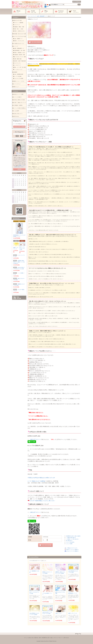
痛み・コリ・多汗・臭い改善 (20, 67)
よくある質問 (16, 111)
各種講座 (15, 72)
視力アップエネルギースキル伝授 (22, 248)
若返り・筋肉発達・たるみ (20, 53)
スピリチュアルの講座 (19, 78)
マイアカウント (77, 2)
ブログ (47, 12)
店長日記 (19, 169)
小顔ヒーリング (58, 613)
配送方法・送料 (38, 638)
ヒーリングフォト (17, 84)
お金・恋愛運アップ (18, 39)
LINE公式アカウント (35, 439)
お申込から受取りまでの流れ (19, 100)
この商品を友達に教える (71, 538)
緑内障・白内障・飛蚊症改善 (20, 61)
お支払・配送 (33, 12)
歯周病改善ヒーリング (73, 593)
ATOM (19, 298)
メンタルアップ (17, 65)
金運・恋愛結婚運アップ (42, 16)
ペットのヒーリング (18, 69)
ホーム (19, 12)
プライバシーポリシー (58, 638)
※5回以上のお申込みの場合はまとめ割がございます (41, 478)
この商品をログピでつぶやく (72, 548)
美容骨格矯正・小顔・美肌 (20, 50)
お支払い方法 (31, 638)
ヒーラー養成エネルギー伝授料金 (36, 481)
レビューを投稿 (69, 544)
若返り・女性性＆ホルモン (20, 31)
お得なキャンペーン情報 (18, 94)
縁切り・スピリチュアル (19, 41)
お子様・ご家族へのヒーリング (20, 103)
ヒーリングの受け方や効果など (20, 108)
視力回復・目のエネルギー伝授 (20, 34)
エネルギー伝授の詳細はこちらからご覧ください (42, 501)
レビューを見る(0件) (70, 542)
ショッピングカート (74, 12)
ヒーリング (34, 16)
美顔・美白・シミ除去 (19, 29)
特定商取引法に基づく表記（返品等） (74, 536)
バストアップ (17, 25)
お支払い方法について (18, 114)
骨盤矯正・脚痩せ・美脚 (19, 27)
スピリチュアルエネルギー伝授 (20, 37)
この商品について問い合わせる (72, 539)
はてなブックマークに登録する (72, 551)
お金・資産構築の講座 (19, 74)
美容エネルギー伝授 (18, 21)
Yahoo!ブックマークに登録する (72, 550)
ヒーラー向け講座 (18, 76)
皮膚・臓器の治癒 (18, 59)
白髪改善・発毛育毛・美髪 (20, 55)
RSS (18, 297)
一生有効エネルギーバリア (19, 43)
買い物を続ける (69, 541)
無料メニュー (16, 87)
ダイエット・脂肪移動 (19, 23)
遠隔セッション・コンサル (19, 81)
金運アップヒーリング (73, 613)
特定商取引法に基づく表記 (47, 638)
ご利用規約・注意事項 (18, 105)
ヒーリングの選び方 (18, 97)
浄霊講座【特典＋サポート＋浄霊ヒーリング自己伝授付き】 (19, 262)
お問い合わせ (60, 12)
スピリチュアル (17, 63)
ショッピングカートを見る (19, 127)
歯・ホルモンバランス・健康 (20, 57)
